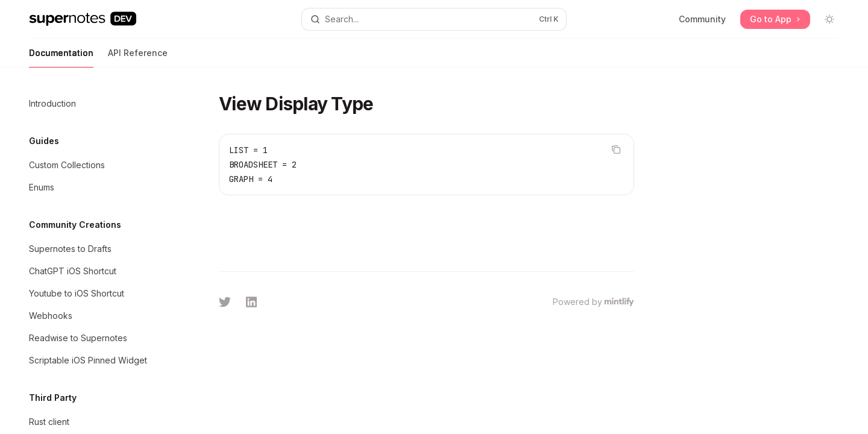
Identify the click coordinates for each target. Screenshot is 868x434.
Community (702, 19)
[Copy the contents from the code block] (616, 149)
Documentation (61, 58)
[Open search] (434, 19)
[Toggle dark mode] (829, 19)
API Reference (138, 58)
